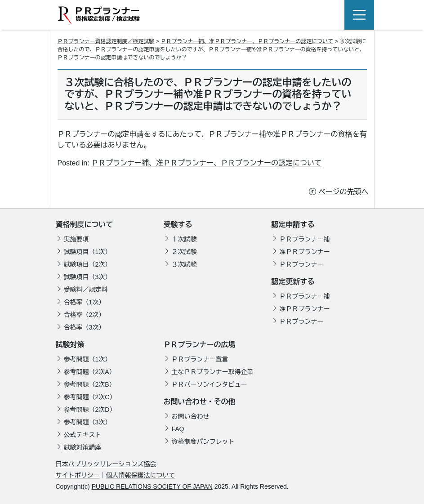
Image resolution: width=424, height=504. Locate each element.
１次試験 (184, 239)
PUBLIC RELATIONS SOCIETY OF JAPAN (152, 486)
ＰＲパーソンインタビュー (210, 384)
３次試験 (184, 264)
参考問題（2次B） (90, 384)
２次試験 (184, 252)
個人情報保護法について (141, 475)
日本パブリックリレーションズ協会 (106, 464)
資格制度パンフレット (203, 442)
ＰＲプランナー (302, 264)
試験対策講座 (83, 447)
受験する (178, 225)
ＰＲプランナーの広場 (200, 345)
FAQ (178, 429)
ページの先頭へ (344, 192)
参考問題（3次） (88, 422)
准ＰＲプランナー (305, 252)
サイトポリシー (78, 475)
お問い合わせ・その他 (200, 402)
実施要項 (76, 239)
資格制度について (85, 225)
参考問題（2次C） (90, 397)
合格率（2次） (85, 315)
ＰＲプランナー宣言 (200, 359)
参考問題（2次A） (90, 372)
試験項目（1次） (88, 252)
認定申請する (293, 225)
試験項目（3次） (88, 277)
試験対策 (70, 345)
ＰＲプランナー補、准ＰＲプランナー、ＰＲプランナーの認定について (206, 163)
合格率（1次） (85, 302)
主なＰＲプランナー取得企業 (213, 372)
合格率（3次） (85, 327)
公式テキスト (83, 435)
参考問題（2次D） (90, 410)
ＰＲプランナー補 (305, 239)
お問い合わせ (191, 416)
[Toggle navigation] (359, 15)
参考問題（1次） (88, 359)
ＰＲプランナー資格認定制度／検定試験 (106, 41)
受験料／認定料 (86, 290)
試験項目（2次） (88, 264)
